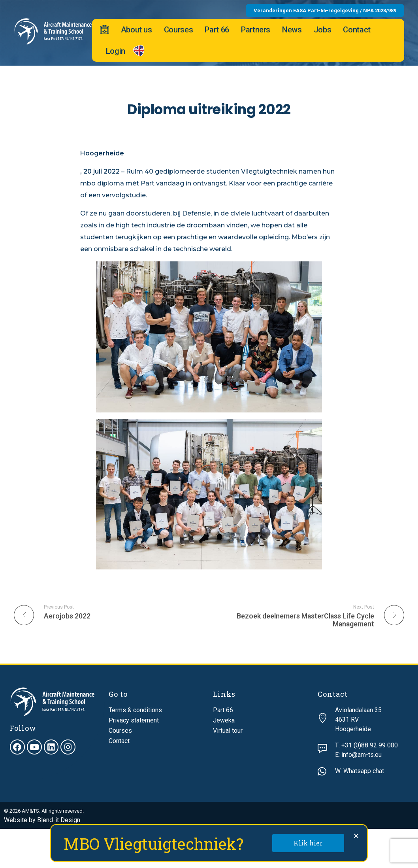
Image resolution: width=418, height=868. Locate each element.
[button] (356, 836)
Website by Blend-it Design (42, 820)
